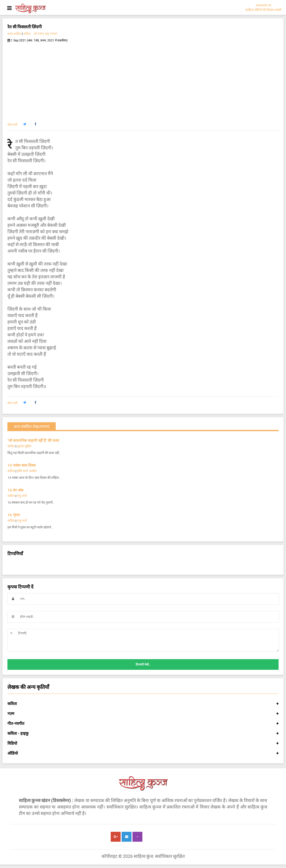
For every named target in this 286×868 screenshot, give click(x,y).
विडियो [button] (143, 743)
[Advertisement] (143, 80)
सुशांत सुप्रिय (24, 446)
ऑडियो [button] (143, 753)
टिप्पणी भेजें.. (143, 665)
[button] (25, 124)
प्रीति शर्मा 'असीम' (27, 471)
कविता (27, 34)
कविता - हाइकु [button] (143, 734)
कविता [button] (143, 704)
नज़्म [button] (143, 714)
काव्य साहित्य (14, 34)
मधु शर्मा (22, 496)
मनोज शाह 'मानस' (46, 34)
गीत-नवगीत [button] (143, 724)
